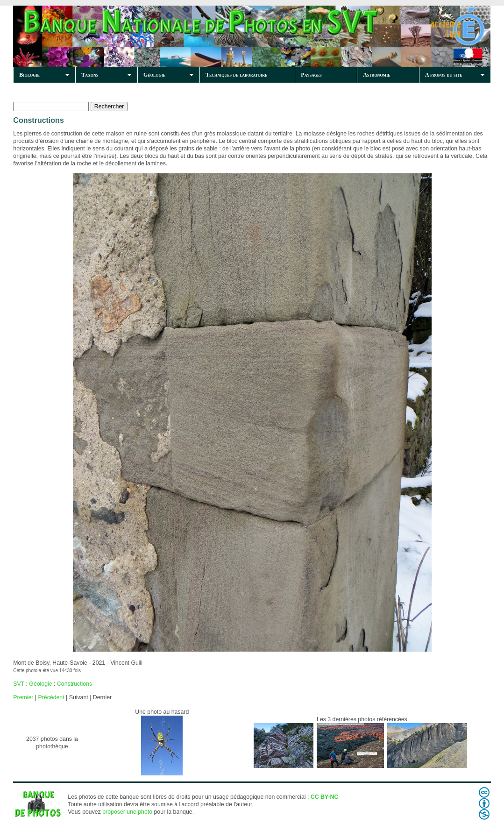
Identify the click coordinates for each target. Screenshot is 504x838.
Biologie (29, 75)
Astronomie (376, 75)
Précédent (51, 697)
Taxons (90, 75)
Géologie (154, 75)
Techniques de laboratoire (236, 75)
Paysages (311, 75)
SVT (19, 684)
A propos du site (444, 75)
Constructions (75, 684)
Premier (23, 697)
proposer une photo (127, 812)
